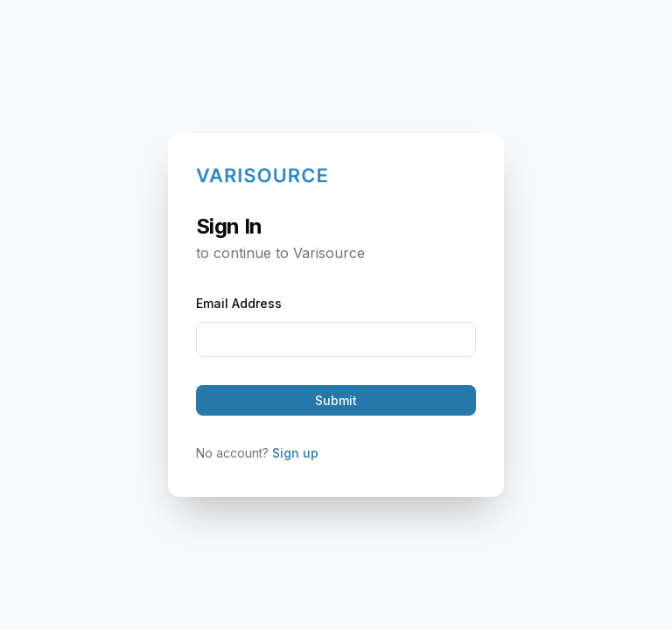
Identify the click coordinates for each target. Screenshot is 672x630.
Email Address (239, 303)
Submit (336, 400)
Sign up (295, 453)
